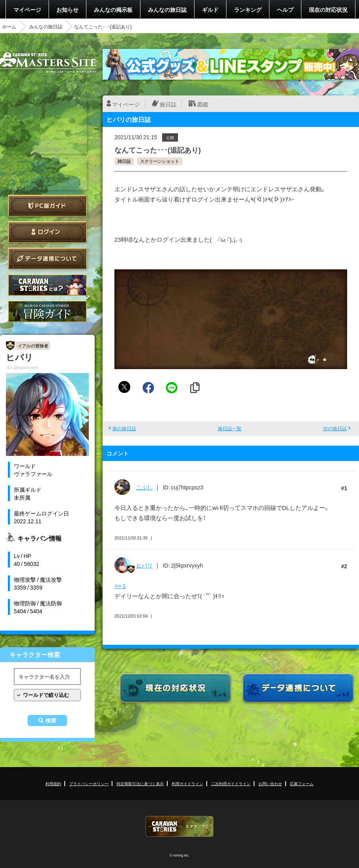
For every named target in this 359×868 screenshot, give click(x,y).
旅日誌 (168, 104)
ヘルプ (285, 9)
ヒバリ (144, 565)
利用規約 (53, 783)
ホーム (9, 26)
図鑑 (203, 104)
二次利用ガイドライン (231, 783)
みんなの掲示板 (113, 9)
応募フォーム (302, 783)
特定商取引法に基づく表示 (140, 783)
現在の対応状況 (328, 9)
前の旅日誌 (124, 428)
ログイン (47, 232)
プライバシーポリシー (89, 783)
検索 (51, 721)
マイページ (27, 9)
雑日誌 (124, 161)
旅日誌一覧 (230, 428)
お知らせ (67, 9)
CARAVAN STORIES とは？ (47, 285)
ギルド (210, 9)
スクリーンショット (160, 161)
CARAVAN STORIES (179, 826)
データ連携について (47, 259)
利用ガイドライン (187, 783)
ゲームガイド (47, 311)
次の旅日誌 (335, 428)
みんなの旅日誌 (167, 9)
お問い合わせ (270, 783)
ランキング (248, 9)
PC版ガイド (47, 206)
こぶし (144, 487)
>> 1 (120, 586)
